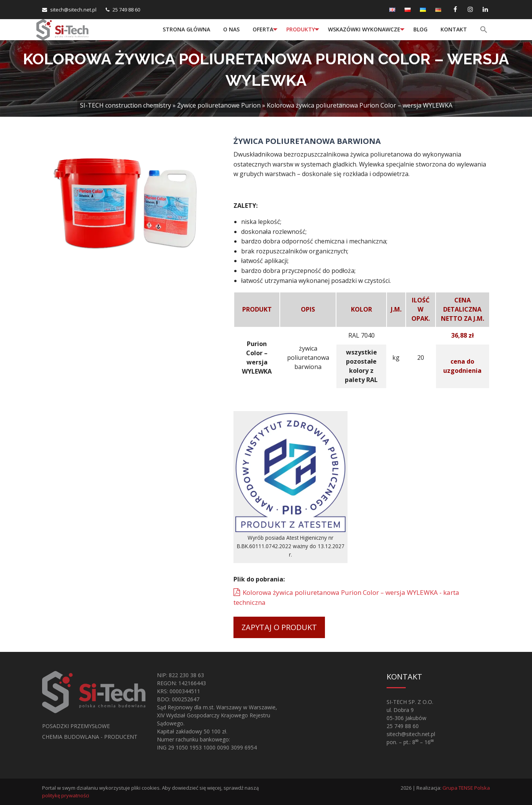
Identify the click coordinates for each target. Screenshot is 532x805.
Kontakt (454, 29)
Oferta (263, 29)
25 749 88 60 (126, 10)
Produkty (301, 29)
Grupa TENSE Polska (466, 788)
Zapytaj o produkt (279, 627)
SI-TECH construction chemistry (126, 105)
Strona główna (186, 29)
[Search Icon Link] (485, 29)
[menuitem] (186, 29)
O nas (231, 29)
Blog (420, 29)
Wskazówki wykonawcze (364, 29)
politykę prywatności (66, 795)
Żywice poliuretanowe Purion (219, 105)
